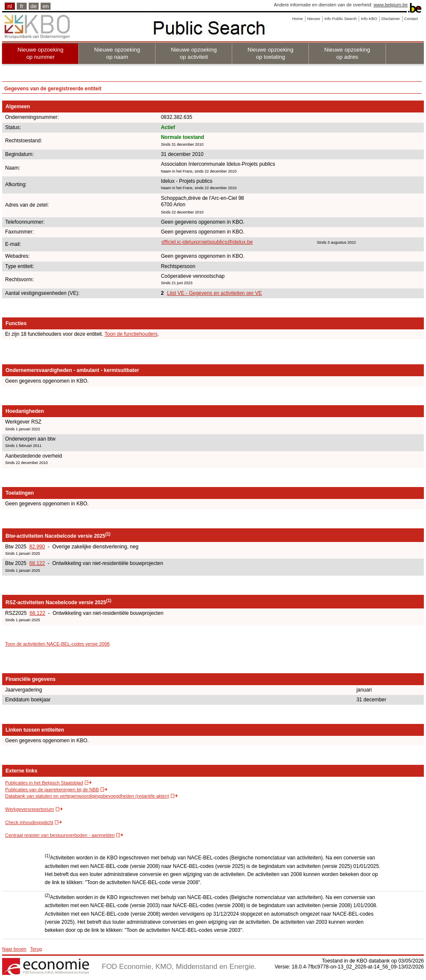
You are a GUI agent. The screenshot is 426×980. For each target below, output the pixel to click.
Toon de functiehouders (131, 334)
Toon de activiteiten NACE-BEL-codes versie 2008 (57, 644)
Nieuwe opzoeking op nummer (40, 53)
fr (22, 6)
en (46, 6)
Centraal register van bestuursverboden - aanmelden (60, 835)
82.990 (37, 547)
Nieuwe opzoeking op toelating (271, 53)
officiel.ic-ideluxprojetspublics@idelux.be (207, 242)
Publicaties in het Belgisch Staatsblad (44, 783)
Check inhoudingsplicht (29, 822)
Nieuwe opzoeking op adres (347, 53)
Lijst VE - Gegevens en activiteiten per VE (214, 293)
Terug (36, 949)
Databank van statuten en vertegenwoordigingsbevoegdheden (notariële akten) (87, 796)
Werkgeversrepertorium (30, 809)
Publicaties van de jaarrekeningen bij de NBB (52, 790)
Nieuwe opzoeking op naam (117, 53)
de (34, 6)
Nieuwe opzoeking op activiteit (194, 53)
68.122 (37, 563)
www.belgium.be (391, 5)
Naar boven (14, 949)
